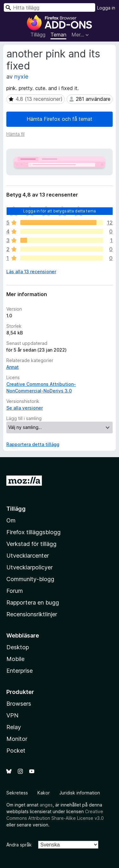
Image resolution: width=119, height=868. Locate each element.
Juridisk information (80, 793)
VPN (12, 715)
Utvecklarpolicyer (30, 567)
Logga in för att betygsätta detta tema (60, 211)
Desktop (18, 647)
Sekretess (17, 793)
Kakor (44, 793)
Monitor (17, 739)
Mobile (15, 659)
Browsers (19, 704)
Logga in (106, 8)
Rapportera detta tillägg (33, 444)
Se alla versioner (25, 408)
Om (11, 520)
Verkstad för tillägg (31, 544)
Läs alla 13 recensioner (31, 272)
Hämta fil (15, 134)
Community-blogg (30, 579)
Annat (13, 367)
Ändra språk (19, 845)
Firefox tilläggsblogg (33, 532)
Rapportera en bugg (33, 602)
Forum (15, 591)
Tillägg (38, 35)
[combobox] (50, 7)
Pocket (16, 751)
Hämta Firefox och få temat (60, 119)
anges (46, 805)
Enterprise (20, 671)
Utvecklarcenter (28, 556)
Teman (58, 35)
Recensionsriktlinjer (32, 614)
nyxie (21, 77)
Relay (14, 727)
